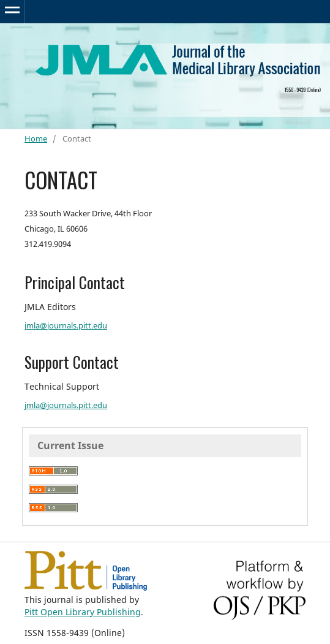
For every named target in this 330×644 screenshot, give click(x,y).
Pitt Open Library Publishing (83, 612)
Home (36, 138)
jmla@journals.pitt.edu (66, 325)
